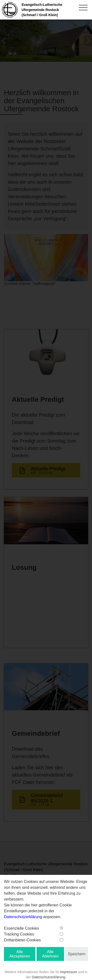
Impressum (69, 972)
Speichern (77, 954)
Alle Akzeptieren (20, 954)
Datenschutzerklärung (23, 917)
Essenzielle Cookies (21, 928)
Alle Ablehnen (50, 954)
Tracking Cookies (19, 934)
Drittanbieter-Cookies (22, 940)
